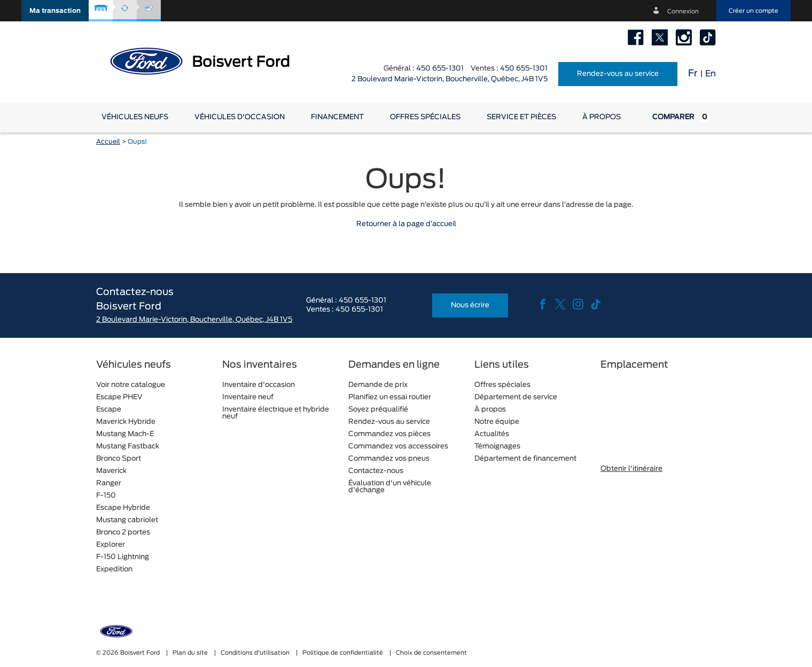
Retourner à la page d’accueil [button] (406, 224)
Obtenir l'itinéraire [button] (631, 469)
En (710, 74)
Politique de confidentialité (343, 653)
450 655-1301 (440, 69)
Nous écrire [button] (470, 305)
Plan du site (191, 653)
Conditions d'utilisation (256, 653)
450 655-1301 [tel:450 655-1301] (524, 69)
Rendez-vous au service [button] (618, 74)
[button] (55, 11)
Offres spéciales (425, 117)
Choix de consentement (431, 653)
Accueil (108, 142)
